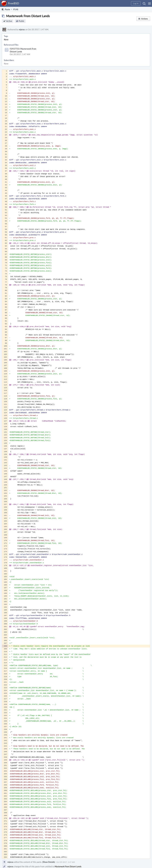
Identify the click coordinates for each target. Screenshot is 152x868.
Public (22, 21)
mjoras (22, 29)
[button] (149, 3)
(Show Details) (49, 862)
